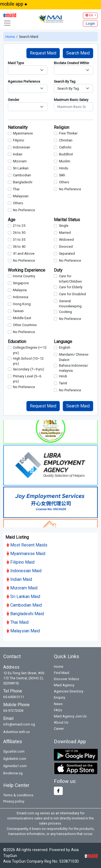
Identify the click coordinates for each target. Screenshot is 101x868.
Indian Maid (19, 579)
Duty (58, 270)
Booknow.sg (13, 772)
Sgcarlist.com (14, 751)
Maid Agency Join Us (70, 715)
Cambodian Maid (24, 604)
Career (59, 728)
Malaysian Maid (23, 630)
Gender (13, 100)
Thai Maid (18, 621)
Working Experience (27, 270)
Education (17, 342)
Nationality (18, 127)
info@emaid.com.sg (19, 723)
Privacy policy (14, 800)
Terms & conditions (18, 794)
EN (90, 15)
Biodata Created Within (72, 63)
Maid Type (16, 63)
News (58, 703)
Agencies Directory (69, 690)
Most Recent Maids (27, 544)
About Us (61, 722)
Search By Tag (65, 81)
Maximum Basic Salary (71, 100)
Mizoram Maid (22, 587)
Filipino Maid (20, 561)
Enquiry (60, 697)
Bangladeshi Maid (25, 613)
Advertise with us (17, 731)
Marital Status (67, 220)
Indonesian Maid (24, 570)
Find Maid (62, 672)
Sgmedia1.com (15, 765)
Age (12, 220)
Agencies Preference (24, 81)
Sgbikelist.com (15, 758)
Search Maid (78, 53)
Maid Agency (64, 684)
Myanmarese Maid (26, 553)
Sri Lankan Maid (23, 596)
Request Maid (43, 53)
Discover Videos (67, 678)
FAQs (58, 709)
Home (11, 37)
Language (63, 342)
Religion (62, 127)
